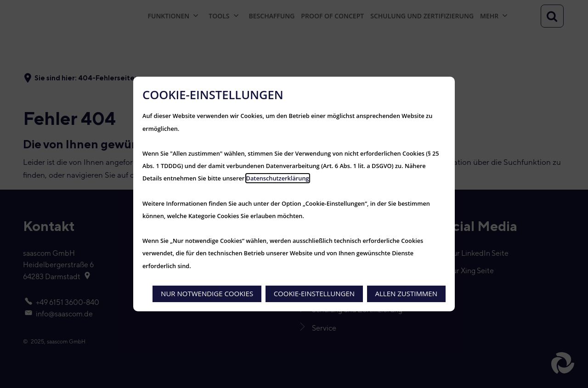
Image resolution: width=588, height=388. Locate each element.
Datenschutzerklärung (278, 178)
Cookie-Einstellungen (314, 293)
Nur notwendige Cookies (207, 293)
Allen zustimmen (406, 293)
